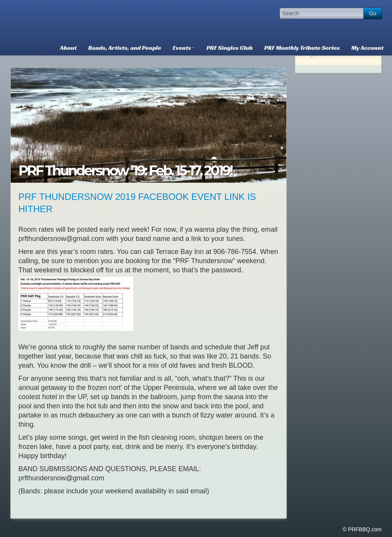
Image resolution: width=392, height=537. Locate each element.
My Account (367, 48)
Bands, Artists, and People (125, 48)
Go (373, 13)
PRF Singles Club (229, 48)
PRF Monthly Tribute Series (302, 48)
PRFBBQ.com (68, 19)
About (69, 48)
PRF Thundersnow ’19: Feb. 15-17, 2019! (125, 170)
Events (184, 48)
